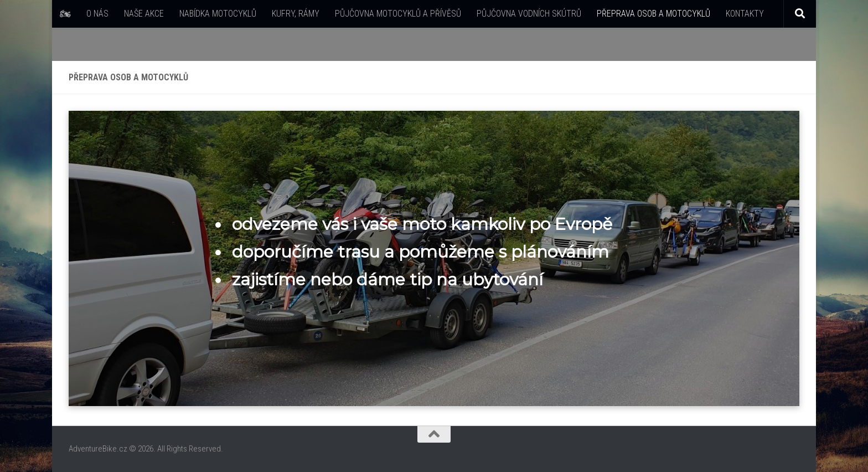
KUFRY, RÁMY (296, 14)
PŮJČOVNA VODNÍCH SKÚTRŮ (529, 14)
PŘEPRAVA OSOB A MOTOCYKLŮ (653, 14)
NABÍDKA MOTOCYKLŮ (218, 14)
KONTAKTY (745, 14)
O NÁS (97, 14)
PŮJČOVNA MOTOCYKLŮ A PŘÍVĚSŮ (398, 14)
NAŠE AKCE (144, 14)
